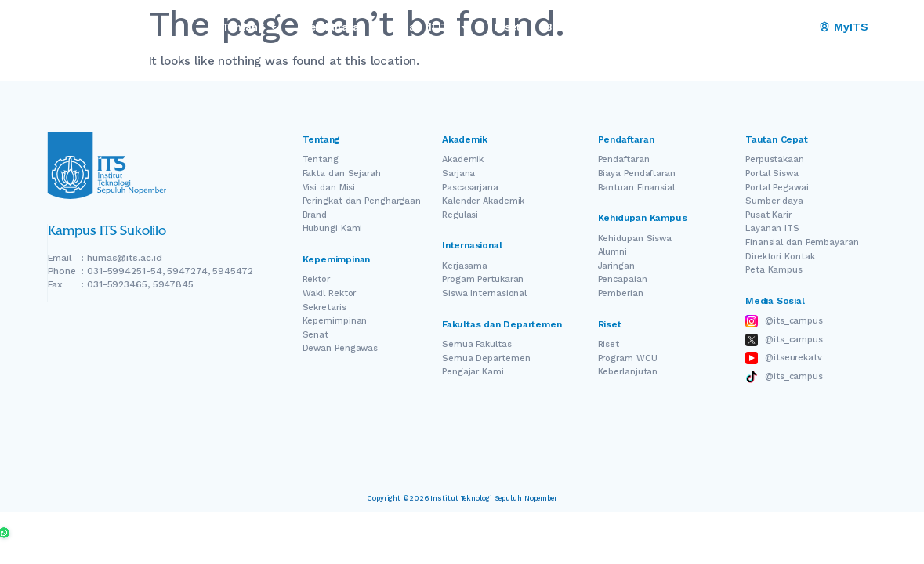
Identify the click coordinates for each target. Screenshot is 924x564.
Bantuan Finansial (636, 188)
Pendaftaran (624, 159)
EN (754, 27)
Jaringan (616, 266)
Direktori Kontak (780, 257)
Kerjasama (465, 266)
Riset (609, 344)
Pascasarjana (470, 188)
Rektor (316, 279)
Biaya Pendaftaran (637, 174)
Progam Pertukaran (483, 279)
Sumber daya (774, 201)
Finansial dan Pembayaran (802, 242)
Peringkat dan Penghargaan (362, 201)
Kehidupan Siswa (635, 239)
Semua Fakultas (477, 344)
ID (798, 27)
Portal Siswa (772, 174)
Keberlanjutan (628, 372)
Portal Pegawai (777, 188)
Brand (315, 215)
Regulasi (460, 215)
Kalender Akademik (483, 201)
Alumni (612, 252)
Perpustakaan (775, 159)
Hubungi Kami (333, 228)
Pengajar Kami (473, 372)
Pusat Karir (768, 215)
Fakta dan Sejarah (342, 174)
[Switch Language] (777, 27)
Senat (316, 335)
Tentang (321, 159)
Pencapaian (623, 279)
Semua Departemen (486, 358)
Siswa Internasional (484, 293)
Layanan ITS (772, 228)
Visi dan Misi (329, 188)
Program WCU (628, 358)
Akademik (463, 159)
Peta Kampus (774, 270)
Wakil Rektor (330, 293)
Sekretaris (324, 307)
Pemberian (621, 293)
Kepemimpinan (335, 321)
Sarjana (458, 174)
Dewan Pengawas (341, 348)
